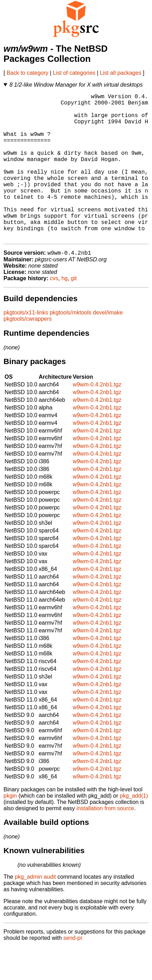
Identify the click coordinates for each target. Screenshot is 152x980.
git (74, 311)
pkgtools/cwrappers (28, 352)
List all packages (120, 73)
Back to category (27, 73)
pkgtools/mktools (71, 346)
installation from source (105, 841)
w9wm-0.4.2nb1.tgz (97, 418)
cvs (54, 311)
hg (64, 311)
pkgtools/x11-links (26, 346)
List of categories (74, 73)
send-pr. (74, 971)
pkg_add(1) (134, 829)
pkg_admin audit (35, 910)
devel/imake (108, 346)
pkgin (10, 829)
